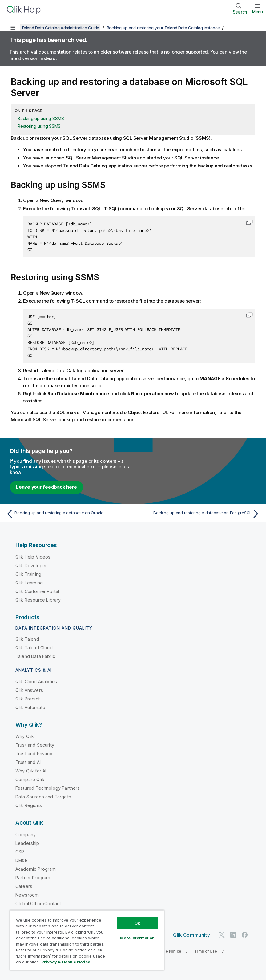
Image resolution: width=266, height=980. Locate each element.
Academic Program (36, 869)
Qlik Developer (31, 565)
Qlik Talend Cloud (34, 648)
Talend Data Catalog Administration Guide (60, 28)
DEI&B (22, 860)
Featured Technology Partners (48, 788)
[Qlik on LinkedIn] (233, 935)
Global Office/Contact (38, 903)
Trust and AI (28, 762)
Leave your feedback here (46, 487)
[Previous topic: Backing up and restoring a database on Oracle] (68, 514)
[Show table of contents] (12, 28)
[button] (249, 222)
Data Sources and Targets (43, 797)
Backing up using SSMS (41, 118)
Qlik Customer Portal (37, 591)
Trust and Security (35, 745)
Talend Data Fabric (35, 656)
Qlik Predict (28, 699)
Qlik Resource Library (38, 600)
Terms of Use (205, 951)
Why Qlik (25, 736)
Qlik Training (28, 574)
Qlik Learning (29, 583)
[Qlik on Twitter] (222, 935)
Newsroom (27, 895)
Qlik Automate (30, 707)
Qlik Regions (29, 805)
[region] (87, 940)
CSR (20, 852)
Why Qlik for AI (31, 771)
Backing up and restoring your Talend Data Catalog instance (163, 28)
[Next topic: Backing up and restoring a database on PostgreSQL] (198, 514)
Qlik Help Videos (33, 557)
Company (26, 835)
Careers (24, 886)
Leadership (27, 843)
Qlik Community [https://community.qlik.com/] (191, 935)
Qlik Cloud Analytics (36, 682)
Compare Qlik (30, 779)
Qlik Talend (27, 639)
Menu (258, 12)
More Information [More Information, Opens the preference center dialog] (137, 938)
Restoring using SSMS (39, 126)
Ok (137, 923)
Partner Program (33, 878)
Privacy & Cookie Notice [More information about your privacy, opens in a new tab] (66, 962)
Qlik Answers (29, 690)
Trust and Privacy (34, 754)
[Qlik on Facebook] (245, 935)
